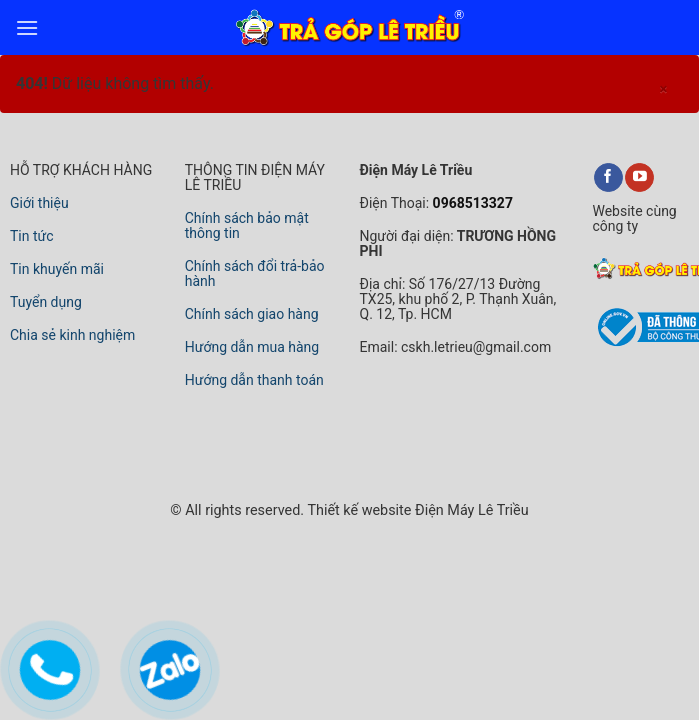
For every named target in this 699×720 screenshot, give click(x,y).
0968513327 (471, 203)
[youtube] (639, 178)
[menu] (27, 27)
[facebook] (608, 178)
